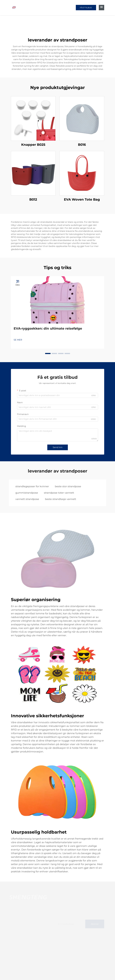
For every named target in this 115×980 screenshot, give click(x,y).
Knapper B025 (33, 145)
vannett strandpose (27, 499)
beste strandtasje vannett (61, 499)
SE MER (18, 340)
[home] (14, 7)
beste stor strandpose (68, 486)
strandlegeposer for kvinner (32, 486)
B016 (82, 145)
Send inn (58, 447)
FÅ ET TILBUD (86, 8)
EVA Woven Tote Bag (82, 199)
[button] (48, 354)
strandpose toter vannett (59, 493)
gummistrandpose (27, 493)
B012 (33, 199)
